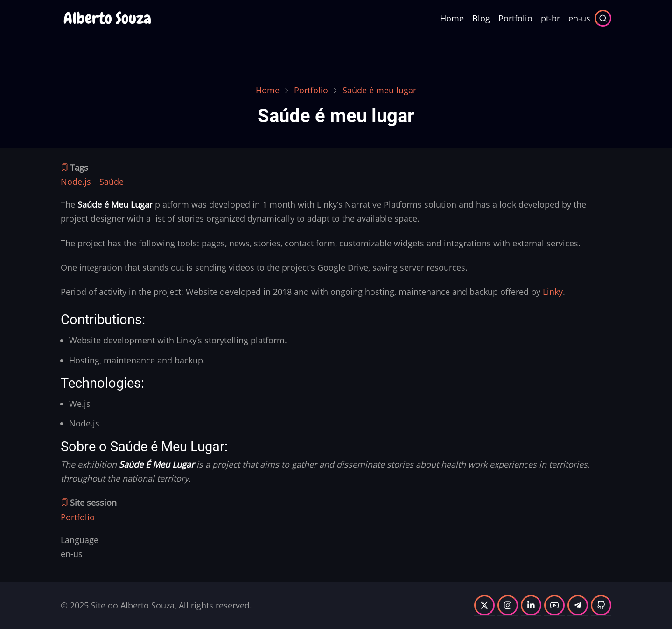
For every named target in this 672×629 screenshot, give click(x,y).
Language (80, 540)
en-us (579, 18)
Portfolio (515, 18)
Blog (481, 18)
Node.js (76, 182)
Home (452, 18)
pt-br (550, 18)
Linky (553, 292)
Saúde (112, 182)
